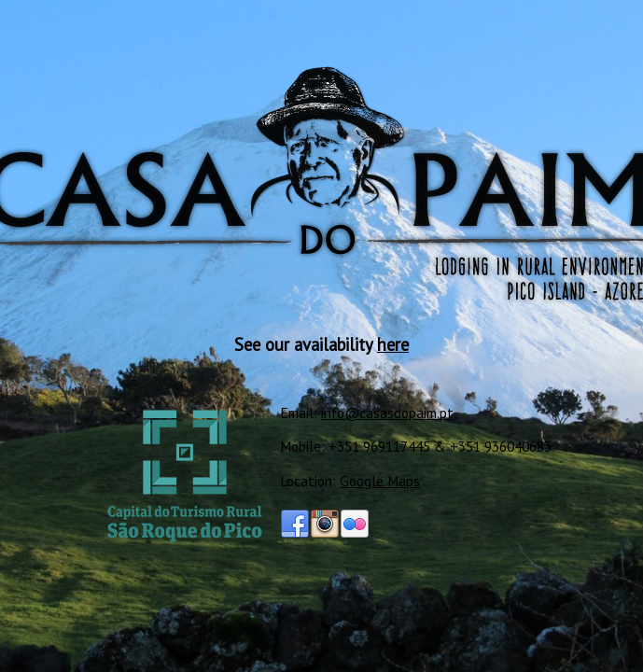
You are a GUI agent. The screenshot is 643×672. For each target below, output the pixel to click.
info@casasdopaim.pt (387, 413)
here (393, 344)
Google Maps (380, 481)
